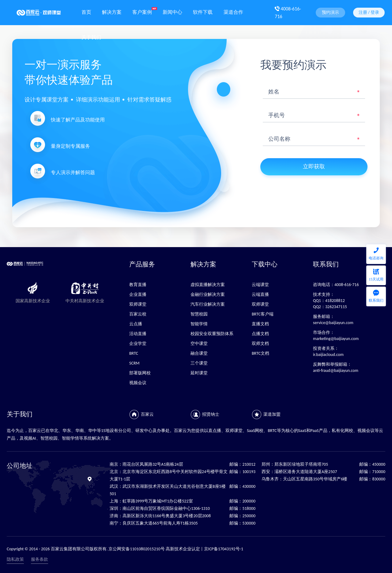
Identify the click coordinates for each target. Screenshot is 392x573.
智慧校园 (199, 314)
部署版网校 (140, 373)
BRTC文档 (260, 353)
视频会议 (138, 383)
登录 (375, 12)
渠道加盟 (272, 414)
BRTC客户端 (263, 314)
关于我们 (91, 37)
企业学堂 (138, 344)
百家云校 (138, 314)
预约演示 (330, 12)
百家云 (147, 414)
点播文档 (260, 334)
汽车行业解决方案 (208, 304)
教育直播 (138, 285)
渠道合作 (233, 11)
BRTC (134, 353)
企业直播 (138, 294)
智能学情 (199, 324)
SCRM (134, 363)
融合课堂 (199, 353)
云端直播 (260, 294)
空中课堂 (199, 344)
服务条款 (40, 559)
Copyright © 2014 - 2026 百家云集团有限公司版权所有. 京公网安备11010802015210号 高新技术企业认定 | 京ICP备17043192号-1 (125, 549)
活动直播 (138, 334)
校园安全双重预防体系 (212, 334)
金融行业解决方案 (208, 294)
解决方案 (112, 11)
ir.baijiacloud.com (328, 355)
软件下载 (203, 11)
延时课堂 (199, 373)
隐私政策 (15, 559)
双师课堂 (138, 304)
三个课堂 (199, 363)
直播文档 (260, 324)
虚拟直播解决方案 (208, 285)
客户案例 (142, 11)
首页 (86, 11)
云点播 (136, 324)
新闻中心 (172, 11)
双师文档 (260, 344)
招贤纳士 (211, 414)
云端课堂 (260, 285)
